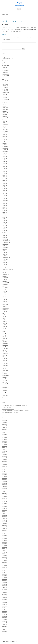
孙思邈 (4, 190)
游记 (3, 385)
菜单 (19, 9)
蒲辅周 (4, 205)
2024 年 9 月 (4, 455)
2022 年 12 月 (4, 490)
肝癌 (3, 333)
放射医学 (4, 133)
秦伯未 (4, 165)
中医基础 (4, 101)
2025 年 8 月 (4, 436)
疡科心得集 (5, 148)
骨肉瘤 (4, 320)
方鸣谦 (4, 209)
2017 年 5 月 (4, 599)
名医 (3, 155)
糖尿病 (4, 359)
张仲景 (4, 227)
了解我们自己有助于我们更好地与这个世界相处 (11, 406)
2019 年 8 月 (4, 557)
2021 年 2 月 (4, 527)
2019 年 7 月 (4, 559)
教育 (3, 379)
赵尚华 (4, 180)
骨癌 (3, 337)
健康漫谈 (4, 364)
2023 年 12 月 (4, 470)
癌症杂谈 (4, 303)
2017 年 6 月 (4, 598)
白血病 (4, 279)
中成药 (4, 94)
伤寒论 (4, 153)
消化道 (4, 138)
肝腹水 (4, 360)
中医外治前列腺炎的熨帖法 (7, 412)
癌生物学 (4, 259)
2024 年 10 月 (4, 453)
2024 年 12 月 (4, 449)
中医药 (3, 79)
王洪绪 (4, 219)
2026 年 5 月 (4, 421)
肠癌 (17, 38)
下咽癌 (4, 236)
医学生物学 (5, 125)
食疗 (3, 369)
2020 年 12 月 (4, 530)
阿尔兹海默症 (5, 71)
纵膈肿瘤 (4, 249)
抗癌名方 (4, 276)
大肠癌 (31, 38)
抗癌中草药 (5, 288)
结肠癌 (28, 38)
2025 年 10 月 (4, 433)
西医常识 (4, 130)
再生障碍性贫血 (6, 256)
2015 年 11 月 (4, 628)
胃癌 (3, 316)
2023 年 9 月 (4, 475)
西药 (3, 126)
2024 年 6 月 (4, 460)
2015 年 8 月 (4, 633)
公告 (3, 62)
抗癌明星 (4, 281)
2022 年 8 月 (4, 497)
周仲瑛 (4, 168)
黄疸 (3, 273)
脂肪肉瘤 (4, 247)
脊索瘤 (4, 263)
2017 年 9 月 (4, 593)
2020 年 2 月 (4, 547)
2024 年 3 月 (4, 465)
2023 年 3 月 (4, 485)
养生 (3, 362)
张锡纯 (4, 167)
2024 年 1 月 (4, 468)
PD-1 (4, 268)
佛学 (3, 392)
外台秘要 (4, 146)
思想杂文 (4, 387)
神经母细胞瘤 (5, 244)
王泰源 (4, 217)
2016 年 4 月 (4, 619)
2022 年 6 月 (4, 500)
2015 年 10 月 (4, 630)
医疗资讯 (4, 131)
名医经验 (4, 229)
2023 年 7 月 (4, 478)
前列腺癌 (4, 234)
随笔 (3, 382)
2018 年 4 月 (4, 584)
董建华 (4, 202)
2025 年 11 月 (4, 431)
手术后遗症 (5, 239)
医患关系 (4, 254)
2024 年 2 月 (4, 466)
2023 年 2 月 (4, 486)
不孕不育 (4, 343)
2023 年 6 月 (4, 480)
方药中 (4, 183)
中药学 (4, 103)
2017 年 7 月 (4, 596)
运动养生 (4, 367)
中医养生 (4, 370)
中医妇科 (4, 86)
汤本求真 (4, 224)
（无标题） (4, 407)
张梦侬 (4, 222)
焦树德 (4, 197)
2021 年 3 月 (4, 525)
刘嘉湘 (4, 163)
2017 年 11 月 (4, 589)
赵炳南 (4, 173)
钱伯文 (4, 178)
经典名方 (4, 118)
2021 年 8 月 (4, 517)
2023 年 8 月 (4, 476)
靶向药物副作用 (6, 274)
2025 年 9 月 (4, 434)
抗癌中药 (4, 98)
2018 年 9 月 (4, 576)
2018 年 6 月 (4, 581)
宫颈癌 (4, 311)
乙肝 (3, 347)
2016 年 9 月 (4, 611)
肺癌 (3, 313)
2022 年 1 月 (4, 508)
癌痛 (3, 328)
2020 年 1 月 (4, 549)
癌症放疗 (4, 135)
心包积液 (4, 266)
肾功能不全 (5, 88)
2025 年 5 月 (4, 441)
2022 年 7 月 (4, 498)
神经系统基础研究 (6, 69)
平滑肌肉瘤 (5, 278)
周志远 (19, 3)
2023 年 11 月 (4, 471)
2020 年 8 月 (4, 537)
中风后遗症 (5, 76)
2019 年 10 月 (4, 554)
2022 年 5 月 (4, 502)
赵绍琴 (4, 226)
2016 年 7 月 (4, 614)
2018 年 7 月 (4, 579)
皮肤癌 (4, 323)
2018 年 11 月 (4, 572)
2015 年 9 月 (4, 631)
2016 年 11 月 (4, 608)
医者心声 (4, 81)
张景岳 (4, 194)
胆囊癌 (4, 252)
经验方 (4, 108)
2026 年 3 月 (4, 424)
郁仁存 (4, 212)
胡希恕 (4, 192)
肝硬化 (4, 352)
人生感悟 (4, 394)
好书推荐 (4, 150)
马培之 (4, 204)
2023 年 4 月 (4, 483)
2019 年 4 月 (4, 564)
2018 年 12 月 (4, 571)
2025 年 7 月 (4, 438)
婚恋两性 (4, 374)
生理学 (4, 123)
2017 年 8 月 (4, 594)
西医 (3, 119)
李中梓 (4, 207)
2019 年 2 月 (4, 567)
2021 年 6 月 (4, 520)
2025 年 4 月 (4, 443)
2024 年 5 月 (4, 461)
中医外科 (4, 111)
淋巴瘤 (4, 322)
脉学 (3, 82)
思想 (3, 372)
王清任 (4, 162)
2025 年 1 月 (4, 448)
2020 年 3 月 (4, 545)
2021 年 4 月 (4, 524)
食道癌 (4, 332)
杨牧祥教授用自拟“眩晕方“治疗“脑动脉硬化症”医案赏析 (13, 411)
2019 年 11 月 (4, 552)
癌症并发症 (5, 283)
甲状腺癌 (4, 293)
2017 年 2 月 (4, 603)
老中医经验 (5, 99)
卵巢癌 (4, 301)
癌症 (3, 232)
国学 (3, 389)
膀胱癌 (4, 298)
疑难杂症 (4, 348)
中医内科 (4, 114)
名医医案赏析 (5, 241)
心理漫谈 (4, 375)
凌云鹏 (4, 187)
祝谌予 (4, 182)
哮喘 (3, 357)
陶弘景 (4, 158)
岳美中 (4, 157)
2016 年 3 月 (4, 621)
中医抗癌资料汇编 (6, 271)
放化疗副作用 (5, 258)
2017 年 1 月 (4, 604)
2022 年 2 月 (4, 507)
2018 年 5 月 (4, 582)
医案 (3, 77)
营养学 (4, 140)
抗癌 (7, 40)
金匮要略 (4, 151)
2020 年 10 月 (4, 534)
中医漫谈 (4, 113)
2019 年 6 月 (4, 561)
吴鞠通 (4, 177)
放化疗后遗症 (5, 242)
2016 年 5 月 (4, 618)
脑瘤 (3, 295)
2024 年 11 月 (4, 451)
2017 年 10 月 (4, 591)
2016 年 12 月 (4, 606)
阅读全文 (4, 35)
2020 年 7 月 (4, 539)
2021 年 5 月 (4, 522)
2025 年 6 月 (4, 439)
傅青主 (4, 172)
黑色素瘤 (4, 325)
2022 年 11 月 (4, 492)
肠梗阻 (4, 291)
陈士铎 (4, 175)
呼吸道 (4, 136)
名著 (3, 141)
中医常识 (4, 109)
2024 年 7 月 (4, 458)
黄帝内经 (4, 145)
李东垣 (4, 231)
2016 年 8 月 (4, 613)
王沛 (3, 215)
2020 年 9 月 (4, 535)
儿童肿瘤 (4, 261)
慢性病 (3, 340)
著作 (3, 57)
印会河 (4, 199)
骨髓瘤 (4, 251)
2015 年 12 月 (4, 626)
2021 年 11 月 (4, 512)
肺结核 (4, 355)
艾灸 (3, 104)
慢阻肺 (3, 61)
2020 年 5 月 (4, 542)
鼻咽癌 (4, 306)
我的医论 (4, 116)
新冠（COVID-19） (6, 64)
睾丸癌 (4, 300)
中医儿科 (4, 106)
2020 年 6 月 (4, 540)
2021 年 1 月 (4, 529)
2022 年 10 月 (4, 493)
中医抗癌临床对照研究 (7, 269)
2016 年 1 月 (4, 625)
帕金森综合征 (5, 74)
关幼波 (4, 160)
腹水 (3, 286)
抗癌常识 (4, 305)
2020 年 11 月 (4, 532)
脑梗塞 (4, 67)
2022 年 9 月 (4, 495)
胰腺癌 (4, 327)
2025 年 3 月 (4, 444)
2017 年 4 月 (4, 601)
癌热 (3, 330)
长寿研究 (4, 365)
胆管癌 (4, 264)
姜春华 (4, 214)
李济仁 (4, 185)
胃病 (3, 350)
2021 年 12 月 (4, 510)
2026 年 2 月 (4, 426)
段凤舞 (4, 221)
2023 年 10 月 (4, 473)
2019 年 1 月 (4, 569)
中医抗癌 (4, 338)
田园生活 (4, 377)
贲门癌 (4, 246)
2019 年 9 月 (4, 556)
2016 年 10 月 (4, 609)
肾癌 (3, 296)
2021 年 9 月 (4, 515)
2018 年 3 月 (4, 586)
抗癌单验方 (5, 284)
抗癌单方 (4, 96)
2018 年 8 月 (4, 577)
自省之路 (4, 384)
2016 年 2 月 (4, 623)
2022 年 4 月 (4, 503)
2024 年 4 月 (4, 463)
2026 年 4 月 (4, 423)
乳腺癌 (4, 318)
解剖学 (4, 128)
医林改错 (4, 143)
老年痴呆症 (5, 72)
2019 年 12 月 (4, 550)
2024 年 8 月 (4, 456)
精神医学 (4, 89)
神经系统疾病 (4, 66)
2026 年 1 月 (4, 428)
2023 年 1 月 (4, 488)
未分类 (3, 397)
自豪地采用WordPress (14, 641)
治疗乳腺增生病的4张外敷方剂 (8, 409)
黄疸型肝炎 (5, 353)
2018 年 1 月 (4, 587)
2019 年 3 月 (4, 566)
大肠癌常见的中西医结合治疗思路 (12, 21)
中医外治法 (5, 93)
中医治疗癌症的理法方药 (8, 59)
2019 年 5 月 (4, 562)
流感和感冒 (5, 84)
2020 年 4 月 (4, 544)
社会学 (4, 380)
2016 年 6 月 (4, 616)
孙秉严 (4, 210)
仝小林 (4, 189)
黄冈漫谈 (4, 396)
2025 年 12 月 (4, 429)
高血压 (4, 121)
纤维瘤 (4, 237)
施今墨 (4, 195)
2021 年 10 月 (4, 513)
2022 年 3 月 (4, 505)
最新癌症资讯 (5, 308)
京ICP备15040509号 (5, 641)
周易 (4, 391)
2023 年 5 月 (4, 481)
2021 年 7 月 (4, 518)
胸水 (3, 290)
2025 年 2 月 (4, 446)
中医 (4, 40)
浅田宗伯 (4, 200)
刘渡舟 (4, 170)
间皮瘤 (4, 315)
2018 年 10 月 (4, 574)
